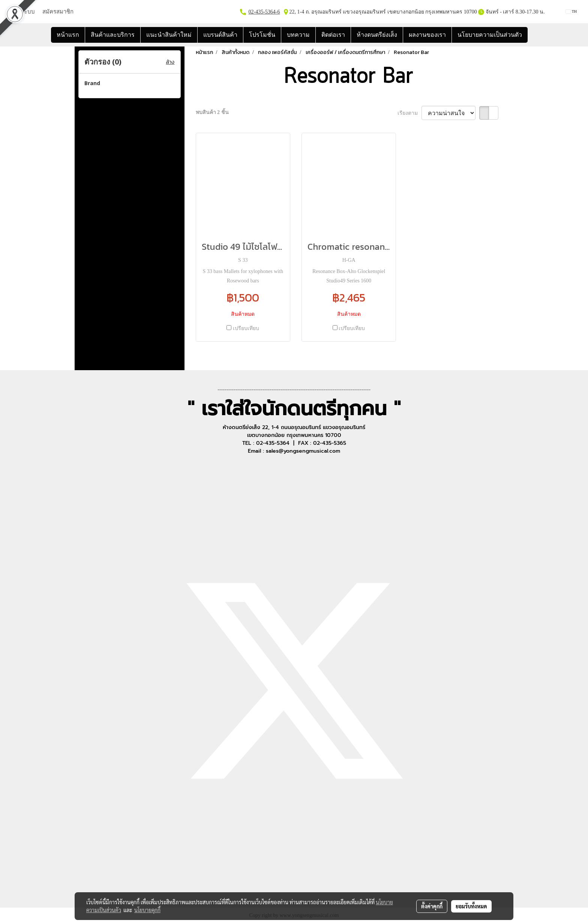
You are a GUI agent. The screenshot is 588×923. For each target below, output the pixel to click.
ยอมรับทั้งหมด (471, 906)
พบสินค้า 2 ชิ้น (212, 112)
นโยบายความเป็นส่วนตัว (490, 35)
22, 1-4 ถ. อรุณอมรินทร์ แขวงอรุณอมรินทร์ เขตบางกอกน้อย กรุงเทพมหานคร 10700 (382, 12)
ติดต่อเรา (333, 35)
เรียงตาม (410, 113)
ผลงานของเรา (427, 35)
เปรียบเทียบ (246, 328)
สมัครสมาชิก (58, 12)
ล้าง (170, 62)
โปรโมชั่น (262, 35)
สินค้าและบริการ (113, 35)
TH (571, 11)
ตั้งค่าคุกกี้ (432, 906)
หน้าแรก (68, 35)
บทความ (298, 35)
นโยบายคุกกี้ (147, 910)
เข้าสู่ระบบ (22, 12)
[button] (534, 35)
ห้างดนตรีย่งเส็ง (377, 35)
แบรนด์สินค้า (220, 35)
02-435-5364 (262, 12)
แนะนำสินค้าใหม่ (169, 35)
